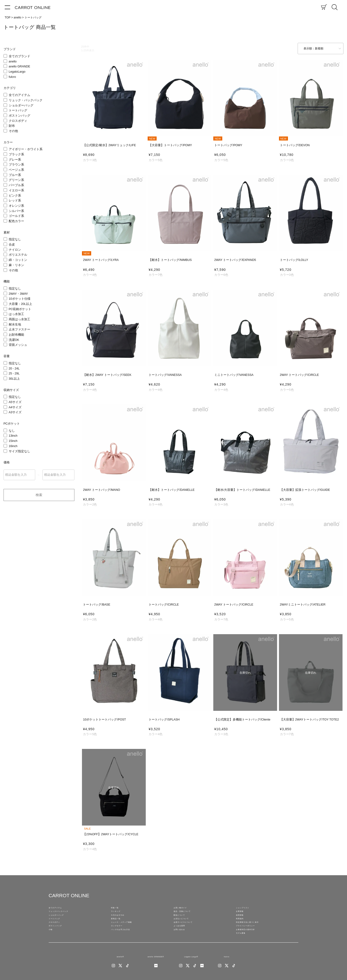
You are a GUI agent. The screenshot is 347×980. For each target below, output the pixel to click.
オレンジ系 (16, 206)
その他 (13, 131)
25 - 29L (14, 374)
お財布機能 (16, 335)
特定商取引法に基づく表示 (253, 932)
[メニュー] (7, 7)
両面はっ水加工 (19, 319)
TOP (8, 18)
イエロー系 (16, 190)
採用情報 (242, 921)
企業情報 (242, 915)
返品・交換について (186, 915)
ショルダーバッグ (21, 105)
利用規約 (242, 926)
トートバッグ (18, 110)
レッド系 (15, 201)
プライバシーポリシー (250, 938)
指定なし (15, 239)
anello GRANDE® (156, 976)
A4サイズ (15, 407)
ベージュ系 (16, 170)
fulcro (12, 77)
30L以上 (14, 379)
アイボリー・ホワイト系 (26, 149)
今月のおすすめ (121, 921)
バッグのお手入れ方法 (125, 944)
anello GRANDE (19, 66)
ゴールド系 (16, 216)
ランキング (118, 915)
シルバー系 (16, 211)
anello (17, 18)
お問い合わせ (182, 944)
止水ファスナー (19, 330)
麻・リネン (16, 265)
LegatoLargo (17, 72)
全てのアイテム (19, 95)
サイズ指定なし (19, 451)
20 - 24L (14, 369)
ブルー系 (15, 175)
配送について (182, 921)
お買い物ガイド (184, 909)
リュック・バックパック (26, 100)
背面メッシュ (18, 345)
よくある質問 (182, 938)
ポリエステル (18, 255)
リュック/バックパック (63, 915)
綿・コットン (18, 260)
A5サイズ (15, 402)
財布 (12, 126)
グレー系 (15, 160)
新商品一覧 (118, 926)
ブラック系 (16, 154)
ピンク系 (15, 196)
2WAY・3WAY (18, 294)
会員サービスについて (188, 932)
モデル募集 (243, 950)
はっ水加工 (16, 314)
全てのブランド (19, 56)
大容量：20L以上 (20, 304)
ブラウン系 (16, 165)
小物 (51, 944)
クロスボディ (18, 121)
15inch (13, 441)
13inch (13, 436)
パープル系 (16, 185)
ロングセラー (120, 938)
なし (12, 431)
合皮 (12, 245)
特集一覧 (117, 909)
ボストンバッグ (19, 116)
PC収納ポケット (20, 309)
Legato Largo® (191, 976)
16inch (13, 446)
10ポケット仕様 (20, 299)
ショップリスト (246, 909)
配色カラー (16, 221)
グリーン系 (16, 180)
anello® (120, 976)
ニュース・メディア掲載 (127, 932)
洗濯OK (14, 340)
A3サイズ (15, 412)
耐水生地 (15, 325)
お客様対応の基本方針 (250, 944)
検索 (39, 495)
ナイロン (15, 250)
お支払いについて (185, 926)
